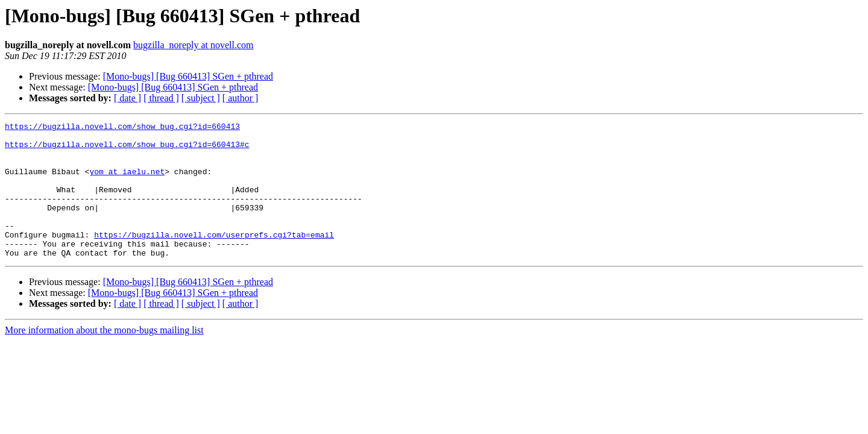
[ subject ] (201, 98)
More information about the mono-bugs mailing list (104, 357)
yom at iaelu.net (127, 182)
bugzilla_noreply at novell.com (193, 45)
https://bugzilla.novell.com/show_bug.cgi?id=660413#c (127, 149)
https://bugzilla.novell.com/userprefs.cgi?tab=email (214, 258)
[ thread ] (161, 98)
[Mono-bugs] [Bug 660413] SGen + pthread (188, 76)
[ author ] (241, 98)
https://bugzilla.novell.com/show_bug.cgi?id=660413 (122, 128)
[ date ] (127, 98)
